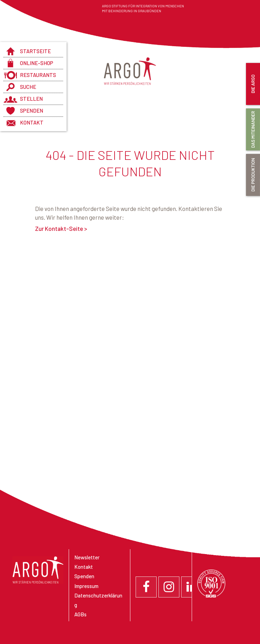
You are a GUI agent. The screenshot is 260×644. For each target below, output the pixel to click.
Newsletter (87, 557)
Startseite (35, 51)
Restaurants (38, 75)
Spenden (32, 111)
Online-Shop (37, 63)
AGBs (80, 614)
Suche (28, 87)
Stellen (31, 99)
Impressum (86, 586)
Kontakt (32, 122)
